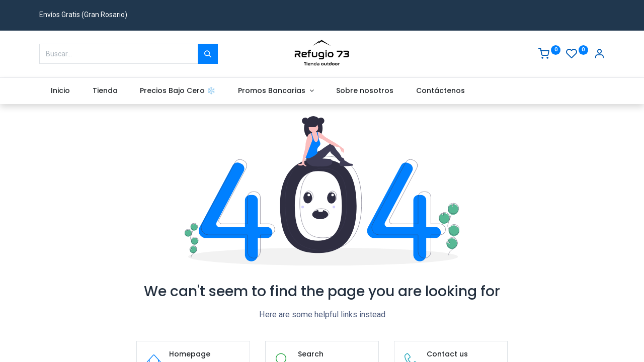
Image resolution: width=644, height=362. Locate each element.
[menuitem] (60, 91)
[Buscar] (208, 54)
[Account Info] (599, 55)
